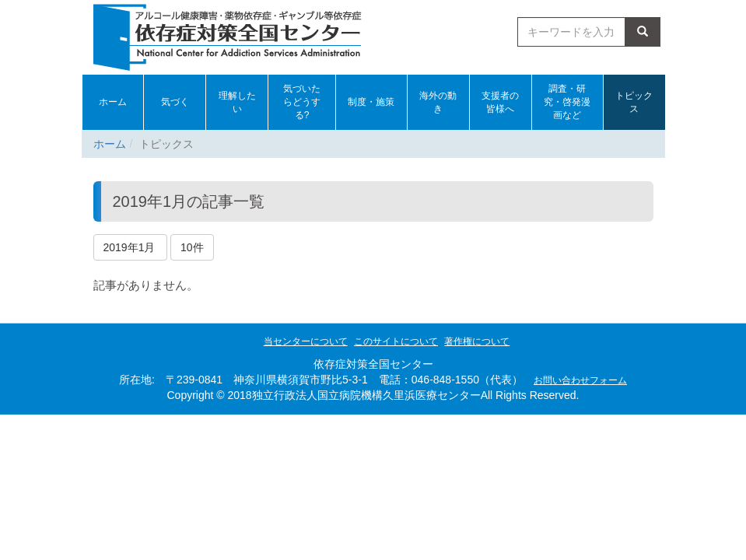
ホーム (110, 144)
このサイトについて (396, 341)
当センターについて (306, 341)
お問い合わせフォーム (580, 380)
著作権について (477, 341)
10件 (192, 247)
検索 (643, 32)
